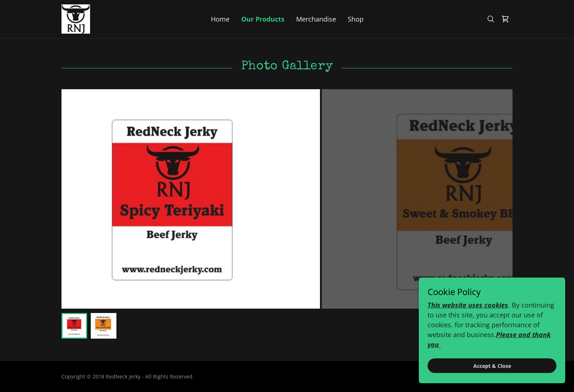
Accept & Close (492, 366)
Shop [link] (356, 19)
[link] (76, 18)
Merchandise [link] (316, 19)
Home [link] (220, 19)
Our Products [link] (263, 19)
